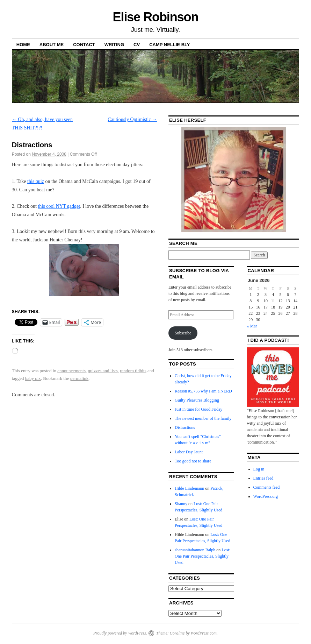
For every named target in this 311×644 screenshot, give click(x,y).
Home (23, 45)
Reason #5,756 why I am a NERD (203, 391)
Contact (84, 45)
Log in (259, 469)
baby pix (33, 378)
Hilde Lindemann (189, 488)
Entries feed (263, 478)
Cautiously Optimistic (132, 119)
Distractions (185, 427)
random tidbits (133, 371)
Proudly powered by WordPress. (120, 633)
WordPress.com (204, 633)
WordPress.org (266, 496)
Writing (114, 45)
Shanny (181, 504)
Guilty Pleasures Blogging (197, 400)
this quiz (36, 181)
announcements (71, 371)
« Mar (252, 326)
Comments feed (267, 487)
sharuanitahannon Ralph (195, 550)
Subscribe (183, 333)
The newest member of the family (203, 418)
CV (137, 45)
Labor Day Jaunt (189, 452)
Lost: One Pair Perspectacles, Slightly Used (202, 556)
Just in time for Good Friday (198, 409)
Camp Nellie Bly (169, 45)
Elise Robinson (156, 17)
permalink (79, 378)
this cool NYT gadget (59, 206)
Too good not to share (193, 461)
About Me (52, 45)
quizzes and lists (103, 371)
